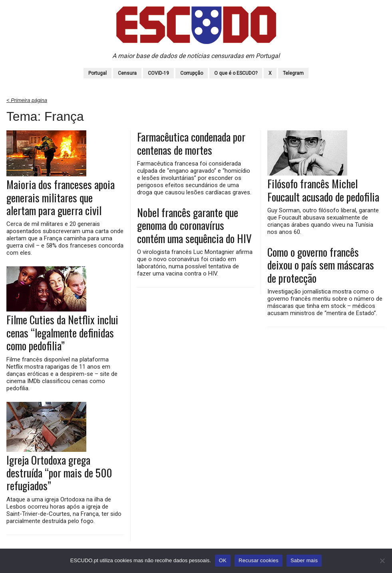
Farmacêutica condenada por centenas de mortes (191, 143)
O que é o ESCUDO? (236, 73)
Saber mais (304, 560)
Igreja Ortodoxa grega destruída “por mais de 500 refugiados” (59, 473)
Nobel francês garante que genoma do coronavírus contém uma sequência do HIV (194, 225)
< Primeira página (27, 100)
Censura (127, 73)
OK (223, 560)
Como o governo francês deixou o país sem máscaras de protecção (321, 265)
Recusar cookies (259, 560)
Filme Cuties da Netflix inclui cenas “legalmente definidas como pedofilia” (62, 332)
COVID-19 (158, 73)
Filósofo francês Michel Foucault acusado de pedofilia (323, 190)
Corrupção (192, 73)
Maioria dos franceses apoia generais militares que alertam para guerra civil (61, 197)
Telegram (293, 73)
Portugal (98, 73)
